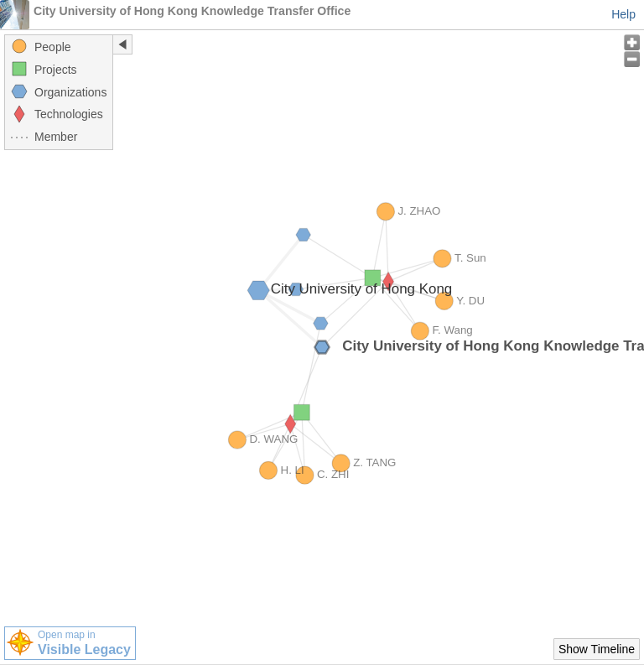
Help (623, 14)
